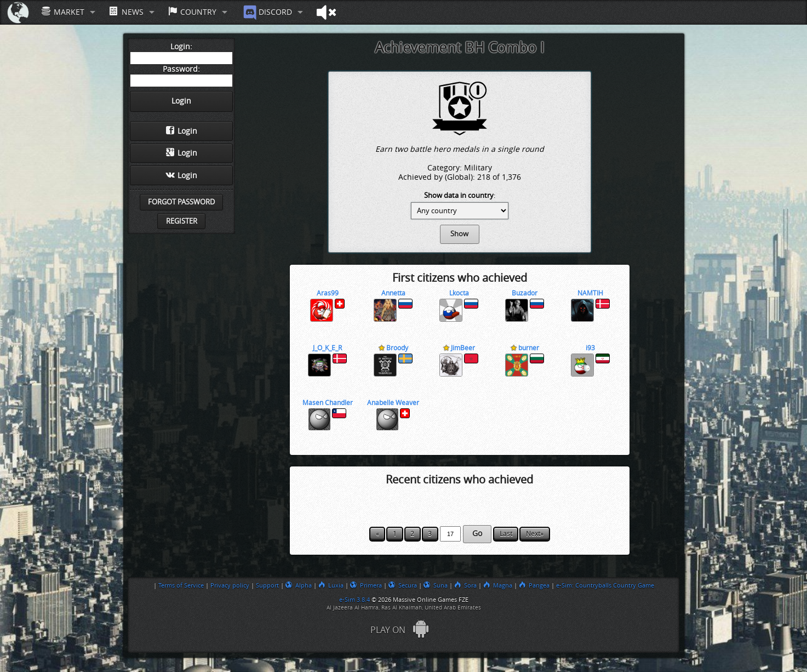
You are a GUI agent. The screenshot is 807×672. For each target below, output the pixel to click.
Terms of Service (181, 585)
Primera (366, 585)
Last (506, 534)
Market (63, 12)
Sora (465, 585)
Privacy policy (230, 585)
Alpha (299, 585)
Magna (498, 585)
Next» (535, 534)
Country (192, 12)
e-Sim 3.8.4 (354, 600)
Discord (267, 13)
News (126, 12)
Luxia (331, 585)
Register (182, 221)
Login (182, 131)
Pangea (534, 585)
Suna (436, 585)
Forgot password (181, 202)
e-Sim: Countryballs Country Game (605, 585)
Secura (403, 585)
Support (267, 585)
